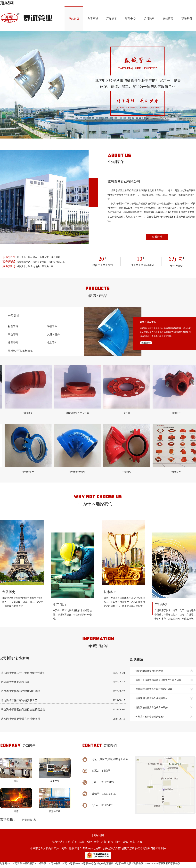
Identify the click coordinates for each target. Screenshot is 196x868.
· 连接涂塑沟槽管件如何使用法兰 (151, 698)
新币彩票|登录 (173, 864)
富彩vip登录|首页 (26, 864)
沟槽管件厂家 (29, 820)
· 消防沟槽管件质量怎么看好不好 (151, 708)
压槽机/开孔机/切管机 (20, 351)
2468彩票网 (160, 864)
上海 (139, 842)
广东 (75, 842)
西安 (111, 842)
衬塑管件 (13, 326)
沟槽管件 (52, 326)
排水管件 (52, 343)
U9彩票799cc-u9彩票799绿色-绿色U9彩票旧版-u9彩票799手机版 (99, 864)
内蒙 (104, 842)
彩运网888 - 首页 (8, 864)
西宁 (118, 842)
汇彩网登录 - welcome (142, 864)
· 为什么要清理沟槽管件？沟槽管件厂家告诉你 (158, 680)
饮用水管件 (53, 334)
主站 (68, 842)
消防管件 (13, 334)
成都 (125, 842)
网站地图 (99, 835)
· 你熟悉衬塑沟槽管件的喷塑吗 (150, 717)
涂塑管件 (13, 343)
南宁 (96, 842)
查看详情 (157, 237)
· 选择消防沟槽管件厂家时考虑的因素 (153, 689)
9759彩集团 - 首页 (44, 864)
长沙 (89, 842)
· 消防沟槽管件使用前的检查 (149, 671)
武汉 (82, 842)
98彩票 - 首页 (60, 864)
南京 (132, 842)
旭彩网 (7, 3)
